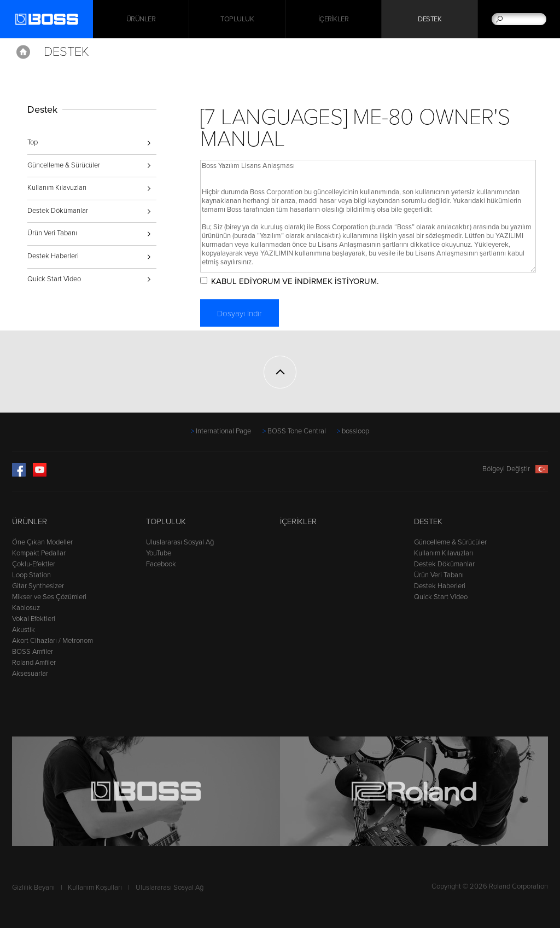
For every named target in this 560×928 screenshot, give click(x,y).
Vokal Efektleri (34, 619)
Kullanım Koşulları (95, 888)
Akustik (24, 630)
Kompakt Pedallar (39, 553)
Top (33, 142)
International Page (223, 431)
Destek (430, 19)
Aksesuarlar (30, 674)
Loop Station (31, 575)
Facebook (161, 564)
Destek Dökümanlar (58, 211)
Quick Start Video (54, 279)
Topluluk (237, 19)
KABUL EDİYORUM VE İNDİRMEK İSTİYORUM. (295, 281)
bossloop (355, 431)
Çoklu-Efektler (34, 564)
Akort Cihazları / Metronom (52, 641)
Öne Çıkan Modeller (42, 542)
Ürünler (30, 521)
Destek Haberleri (53, 256)
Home (23, 52)
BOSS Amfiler (33, 652)
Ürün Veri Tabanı (52, 233)
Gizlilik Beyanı (33, 888)
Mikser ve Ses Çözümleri (49, 597)
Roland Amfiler (34, 663)
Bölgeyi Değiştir (515, 469)
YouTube (159, 553)
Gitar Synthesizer (38, 586)
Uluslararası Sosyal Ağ (180, 542)
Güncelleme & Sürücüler (64, 165)
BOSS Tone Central (297, 431)
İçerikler (334, 19)
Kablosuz (26, 608)
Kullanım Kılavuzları (57, 188)
